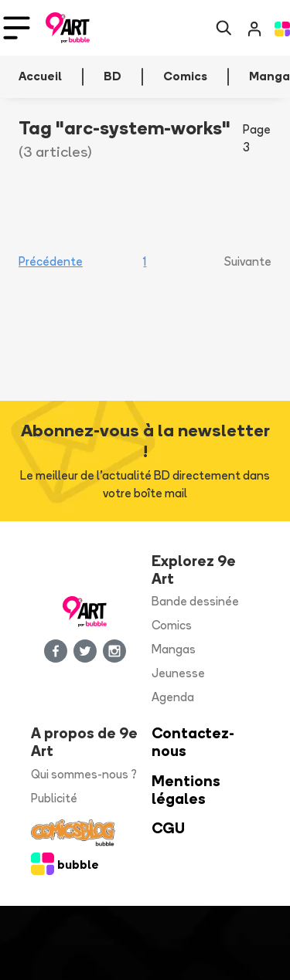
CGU (168, 828)
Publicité (54, 798)
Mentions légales (186, 790)
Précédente (51, 261)
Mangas (174, 649)
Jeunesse (178, 673)
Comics (172, 625)
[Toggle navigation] (17, 28)
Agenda (173, 697)
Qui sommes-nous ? (84, 774)
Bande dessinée (195, 601)
